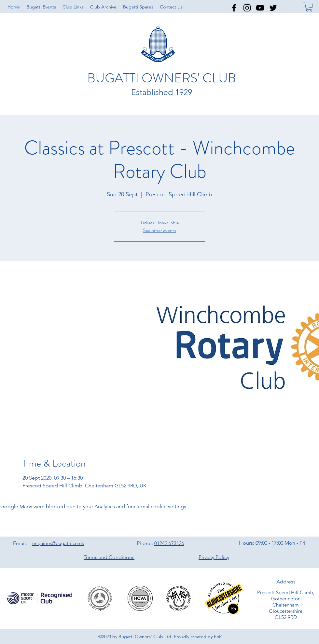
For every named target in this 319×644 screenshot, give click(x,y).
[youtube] (260, 8)
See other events (159, 230)
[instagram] (247, 8)
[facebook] (234, 8)
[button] (73, 7)
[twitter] (273, 8)
